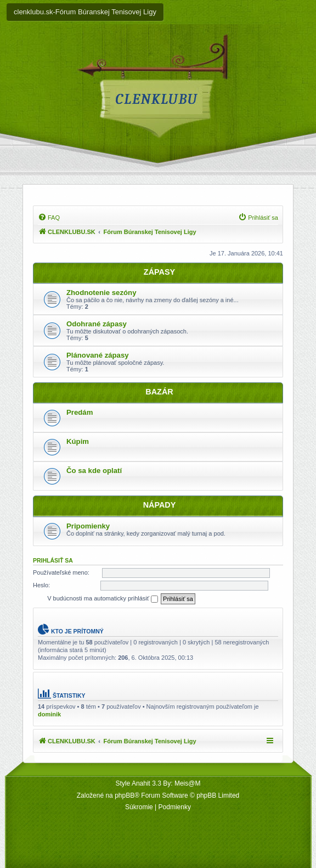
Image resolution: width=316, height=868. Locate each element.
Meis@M (188, 783)
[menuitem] (49, 218)
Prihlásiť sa (53, 560)
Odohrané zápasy (97, 324)
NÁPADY (160, 505)
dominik (49, 714)
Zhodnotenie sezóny (101, 293)
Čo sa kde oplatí (94, 471)
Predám (80, 412)
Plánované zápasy (98, 355)
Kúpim (78, 441)
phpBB (125, 795)
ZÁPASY (159, 272)
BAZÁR (159, 392)
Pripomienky (88, 526)
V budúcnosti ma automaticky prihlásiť (103, 599)
